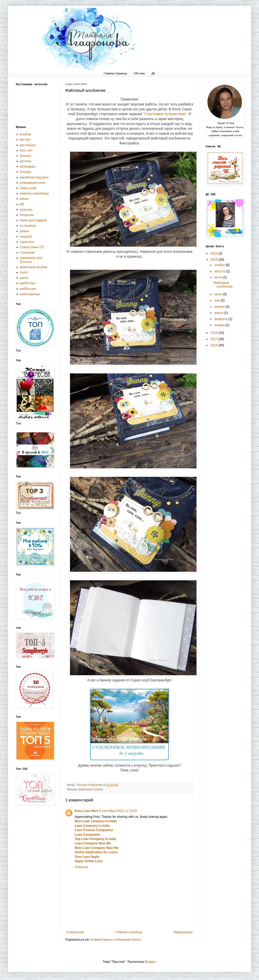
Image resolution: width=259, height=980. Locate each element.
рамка (24, 231)
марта (219, 313)
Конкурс (26, 172)
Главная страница (115, 73)
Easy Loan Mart (86, 811)
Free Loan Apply (87, 857)
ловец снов (28, 188)
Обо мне (139, 73)
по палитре (28, 226)
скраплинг (27, 242)
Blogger (150, 962)
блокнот (26, 156)
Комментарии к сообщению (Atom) (116, 940)
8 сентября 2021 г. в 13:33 (118, 811)
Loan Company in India (92, 826)
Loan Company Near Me (93, 843)
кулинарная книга (33, 183)
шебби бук (27, 283)
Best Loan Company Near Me (97, 848)
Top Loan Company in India (95, 839)
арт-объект (28, 145)
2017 (215, 339)
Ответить (81, 867)
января (220, 325)
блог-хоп (26, 150)
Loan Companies (87, 835)
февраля (221, 319)
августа (220, 271)
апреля (220, 307)
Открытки (27, 215)
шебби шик (28, 289)
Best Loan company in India (96, 821)
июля (219, 277)
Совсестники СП (32, 247)
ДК (153, 73)
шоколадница (30, 294)
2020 (215, 253)
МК (22, 204)
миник (24, 199)
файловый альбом (91, 789)
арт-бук (25, 140)
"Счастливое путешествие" (165, 114)
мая (218, 300)
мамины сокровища (34, 193)
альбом (25, 134)
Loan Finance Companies (94, 830)
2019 (215, 260)
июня (219, 294)
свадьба (26, 236)
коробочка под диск (34, 177)
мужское (26, 210)
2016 (215, 345)
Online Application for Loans (96, 852)
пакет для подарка (33, 220)
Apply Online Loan (89, 861)
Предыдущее (183, 932)
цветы (24, 278)
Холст (24, 272)
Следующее (75, 932)
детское (26, 161)
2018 (215, 333)
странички (27, 252)
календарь (28, 166)
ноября (220, 265)
